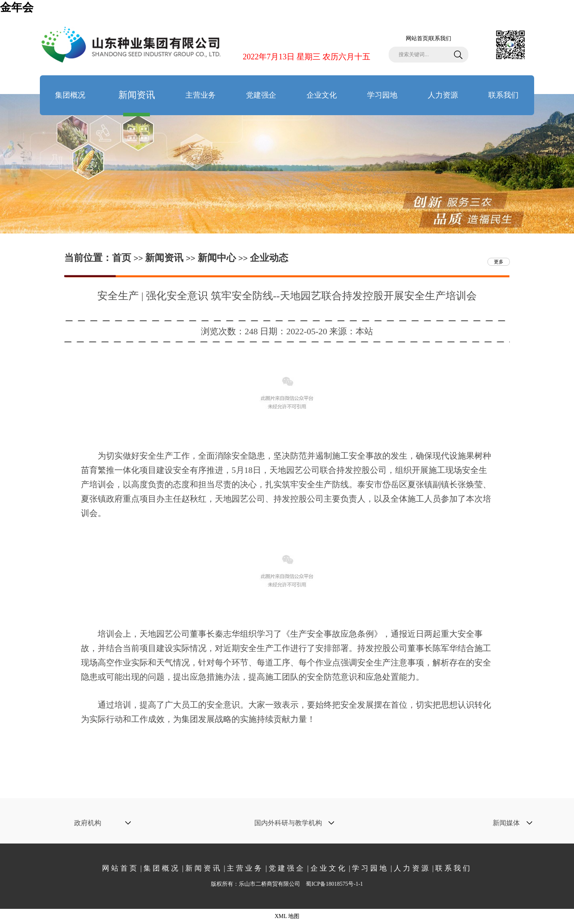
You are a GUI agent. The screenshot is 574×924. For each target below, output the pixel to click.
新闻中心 (217, 258)
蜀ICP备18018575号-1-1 (334, 884)
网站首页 (417, 38)
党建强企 (261, 95)
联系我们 (440, 38)
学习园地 (382, 95)
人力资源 (443, 95)
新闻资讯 (137, 103)
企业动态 (269, 258)
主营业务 (201, 95)
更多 (499, 262)
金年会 (17, 7)
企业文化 (322, 95)
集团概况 (70, 95)
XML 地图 (287, 916)
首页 (122, 258)
